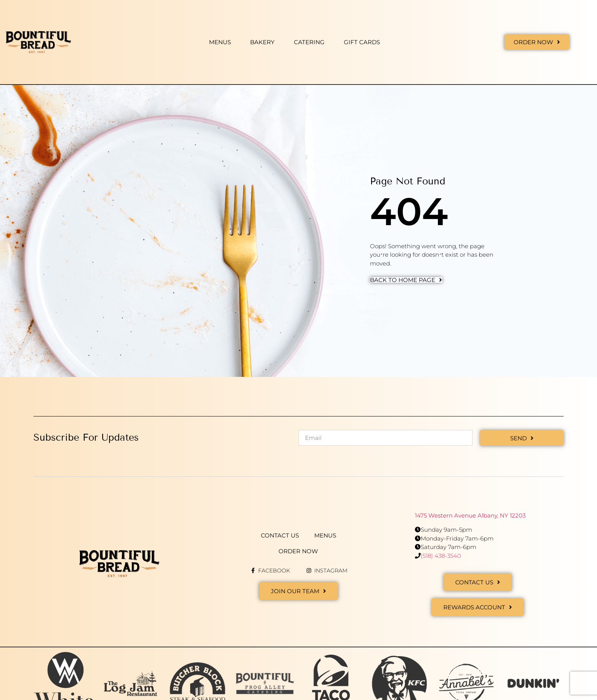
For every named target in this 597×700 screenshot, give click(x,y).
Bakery (262, 42)
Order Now (298, 551)
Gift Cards (362, 42)
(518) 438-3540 (441, 555)
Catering (309, 42)
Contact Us (280, 535)
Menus (220, 42)
